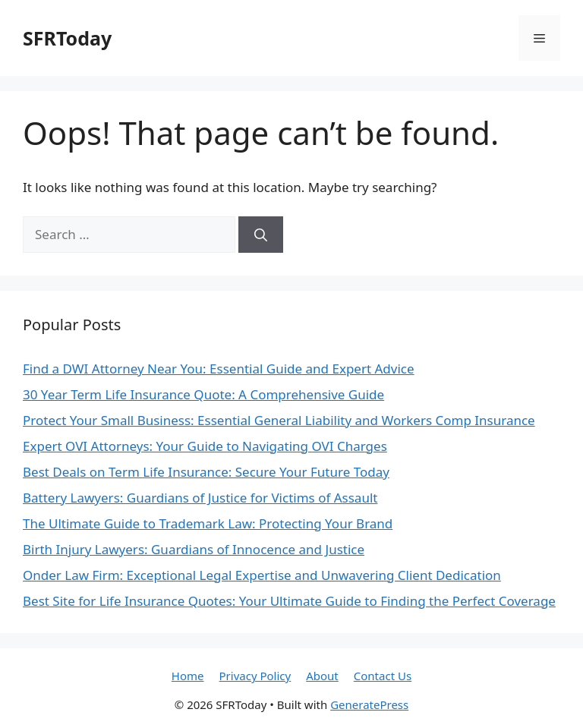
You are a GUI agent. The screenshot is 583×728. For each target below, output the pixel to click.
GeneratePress (369, 704)
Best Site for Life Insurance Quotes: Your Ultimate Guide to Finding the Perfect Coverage (289, 601)
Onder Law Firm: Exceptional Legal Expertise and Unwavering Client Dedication (262, 575)
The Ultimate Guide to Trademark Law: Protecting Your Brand (208, 523)
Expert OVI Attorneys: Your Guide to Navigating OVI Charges (205, 446)
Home (188, 676)
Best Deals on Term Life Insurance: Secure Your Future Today (206, 472)
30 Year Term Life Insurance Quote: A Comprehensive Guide (203, 394)
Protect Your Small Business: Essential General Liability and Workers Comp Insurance (279, 420)
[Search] (261, 235)
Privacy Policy (255, 676)
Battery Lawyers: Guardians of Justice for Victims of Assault (200, 498)
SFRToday (67, 38)
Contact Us (383, 676)
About (322, 676)
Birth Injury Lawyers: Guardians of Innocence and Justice (194, 549)
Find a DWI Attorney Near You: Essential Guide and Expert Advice (219, 369)
